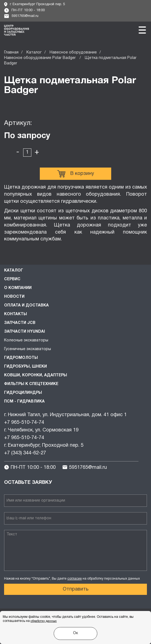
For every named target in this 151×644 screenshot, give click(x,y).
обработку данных (44, 621)
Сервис (12, 279)
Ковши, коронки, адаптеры (36, 375)
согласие (75, 579)
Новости (14, 297)
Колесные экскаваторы (26, 340)
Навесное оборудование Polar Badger (40, 58)
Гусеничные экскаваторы (28, 349)
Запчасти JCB (20, 323)
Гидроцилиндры (23, 393)
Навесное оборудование (73, 53)
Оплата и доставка (26, 305)
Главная (11, 53)
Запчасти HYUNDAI (25, 332)
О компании (18, 288)
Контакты (16, 314)
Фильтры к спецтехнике (31, 384)
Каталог (34, 53)
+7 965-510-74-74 (24, 423)
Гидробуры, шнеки (25, 367)
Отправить (76, 589)
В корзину (76, 174)
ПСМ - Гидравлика (24, 402)
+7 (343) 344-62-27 (25, 453)
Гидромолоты (21, 358)
